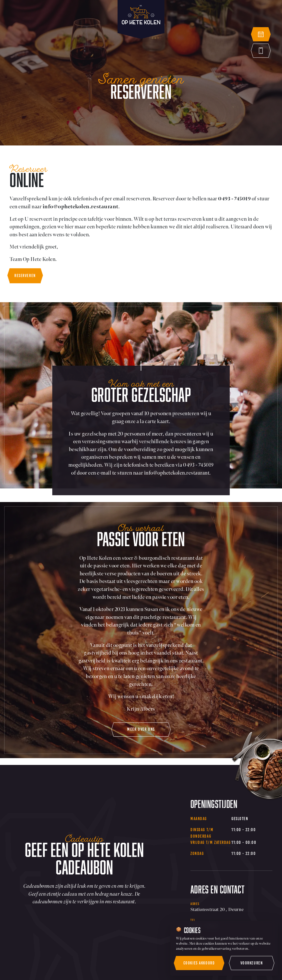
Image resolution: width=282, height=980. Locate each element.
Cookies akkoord (199, 963)
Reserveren (25, 276)
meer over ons (141, 729)
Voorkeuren (252, 963)
